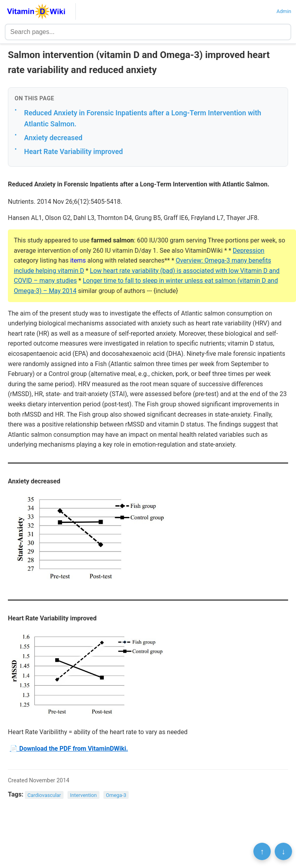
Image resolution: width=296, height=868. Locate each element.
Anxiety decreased (53, 138)
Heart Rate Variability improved (73, 151)
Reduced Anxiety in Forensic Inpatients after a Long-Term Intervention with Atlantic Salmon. (143, 118)
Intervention (84, 795)
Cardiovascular (44, 795)
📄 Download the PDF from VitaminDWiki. (69, 749)
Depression (249, 251)
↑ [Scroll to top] (262, 851)
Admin (284, 11)
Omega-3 (116, 795)
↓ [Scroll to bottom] (283, 851)
